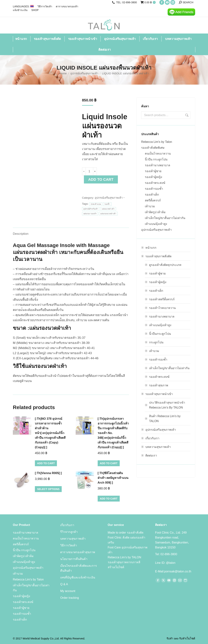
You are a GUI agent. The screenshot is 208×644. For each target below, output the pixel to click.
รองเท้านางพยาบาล (158, 165)
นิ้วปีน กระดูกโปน (156, 159)
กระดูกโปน (156, 342)
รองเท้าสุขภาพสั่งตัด (157, 256)
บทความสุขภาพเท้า (158, 447)
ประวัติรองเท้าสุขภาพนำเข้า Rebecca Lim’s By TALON (167, 405)
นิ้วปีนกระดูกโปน (160, 334)
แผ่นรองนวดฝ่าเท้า (108, 214)
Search (187, 115)
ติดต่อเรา (151, 455)
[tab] (21, 232)
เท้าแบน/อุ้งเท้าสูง (156, 224)
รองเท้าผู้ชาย (153, 171)
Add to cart (101, 179)
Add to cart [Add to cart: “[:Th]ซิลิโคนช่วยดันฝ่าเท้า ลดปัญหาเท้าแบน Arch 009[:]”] (109, 499)
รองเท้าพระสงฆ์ (155, 183)
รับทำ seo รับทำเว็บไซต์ (181, 638)
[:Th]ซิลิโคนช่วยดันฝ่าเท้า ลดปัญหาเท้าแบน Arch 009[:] (113, 478)
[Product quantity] (89, 171)
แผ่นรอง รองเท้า (90, 214)
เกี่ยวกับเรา (152, 438)
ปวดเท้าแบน (96, 204)
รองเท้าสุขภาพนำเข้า (157, 394)
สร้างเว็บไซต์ (116, 567)
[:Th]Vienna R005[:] (48, 473)
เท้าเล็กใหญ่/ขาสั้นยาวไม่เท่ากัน (165, 218)
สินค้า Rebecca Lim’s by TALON (165, 419)
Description (21, 234)
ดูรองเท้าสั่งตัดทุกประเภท (165, 265)
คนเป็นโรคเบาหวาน (158, 154)
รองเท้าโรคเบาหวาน (162, 308)
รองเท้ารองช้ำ (154, 189)
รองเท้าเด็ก (152, 195)
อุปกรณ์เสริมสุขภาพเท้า (109, 198)
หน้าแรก (151, 248)
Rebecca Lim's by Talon (157, 142)
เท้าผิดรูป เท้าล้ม (155, 212)
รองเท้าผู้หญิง (153, 177)
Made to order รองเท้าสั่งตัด (126, 533)
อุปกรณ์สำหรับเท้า (91, 209)
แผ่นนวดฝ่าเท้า (108, 209)
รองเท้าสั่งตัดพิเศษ (153, 148)
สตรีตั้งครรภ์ (153, 200)
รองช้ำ (107, 204)
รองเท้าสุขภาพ (159, 385)
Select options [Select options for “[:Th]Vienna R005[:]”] (48, 489)
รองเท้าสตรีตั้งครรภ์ (162, 299)
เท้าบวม (150, 206)
